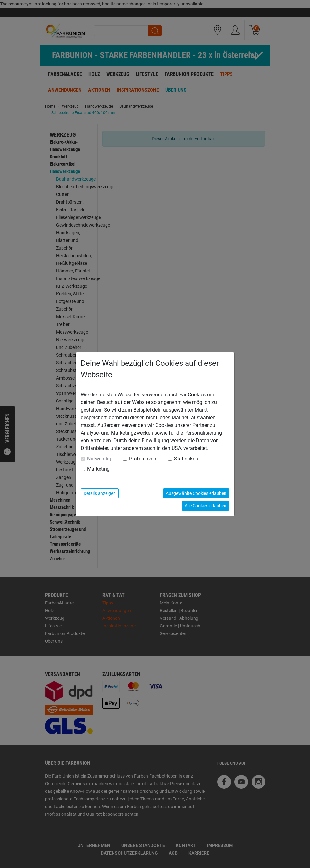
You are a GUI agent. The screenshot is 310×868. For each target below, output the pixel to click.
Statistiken (186, 459)
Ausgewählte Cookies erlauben (196, 493)
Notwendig (99, 459)
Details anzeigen (100, 493)
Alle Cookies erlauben (206, 506)
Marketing (98, 469)
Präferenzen (143, 459)
